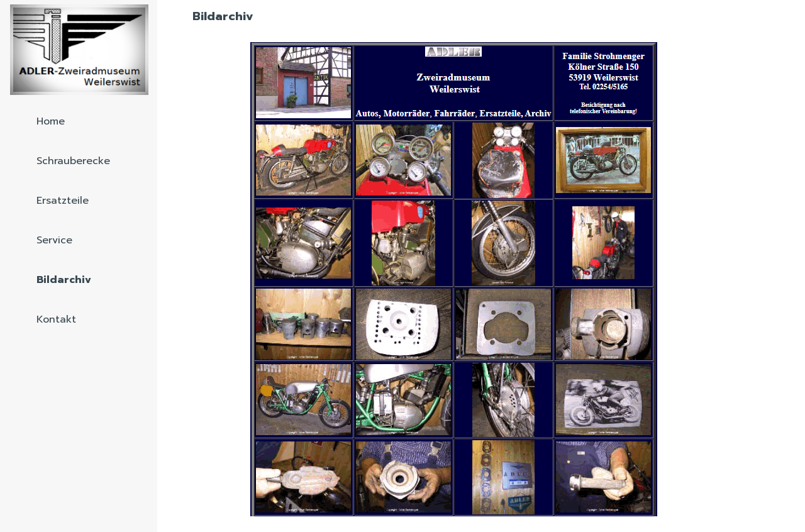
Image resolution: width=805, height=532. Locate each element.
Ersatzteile (63, 201)
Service (54, 240)
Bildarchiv (64, 280)
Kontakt (56, 319)
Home (51, 121)
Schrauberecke (73, 161)
